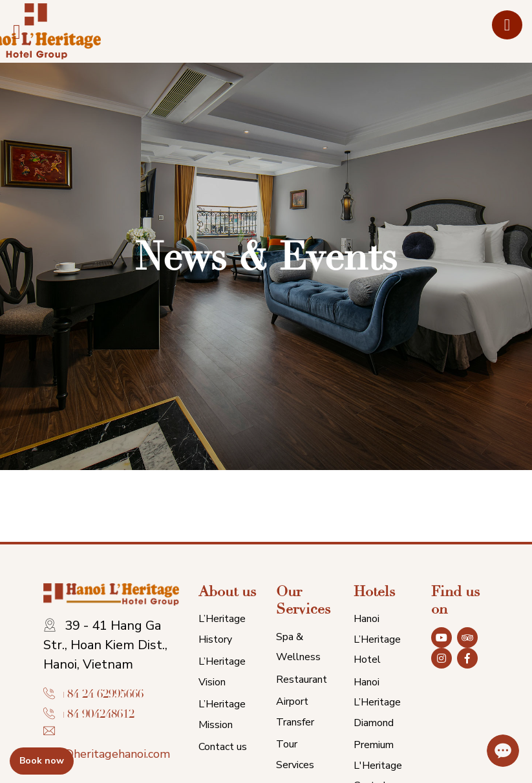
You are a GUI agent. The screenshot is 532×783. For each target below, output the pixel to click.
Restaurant (302, 680)
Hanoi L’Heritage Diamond (377, 703)
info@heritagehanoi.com (107, 754)
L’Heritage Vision (222, 672)
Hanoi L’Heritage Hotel (377, 639)
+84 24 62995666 (102, 694)
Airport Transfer (295, 712)
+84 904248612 (97, 714)
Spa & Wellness (298, 647)
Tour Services (295, 755)
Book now (42, 761)
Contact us (223, 747)
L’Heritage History (222, 629)
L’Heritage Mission (222, 714)
